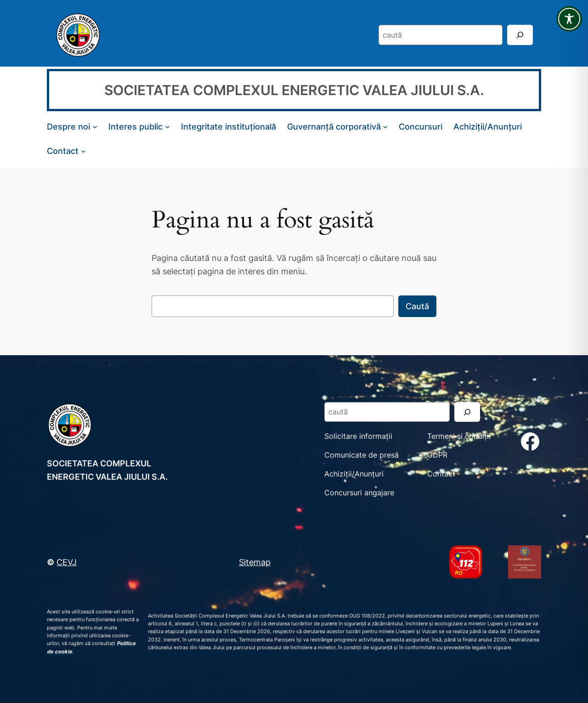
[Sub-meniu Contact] (83, 150)
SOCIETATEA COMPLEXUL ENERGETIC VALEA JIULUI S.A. (294, 90)
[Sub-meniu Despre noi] (95, 127)
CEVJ (67, 562)
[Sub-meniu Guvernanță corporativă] (385, 127)
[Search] (520, 35)
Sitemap (255, 562)
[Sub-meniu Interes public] (167, 127)
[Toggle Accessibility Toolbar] (569, 19)
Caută (417, 306)
